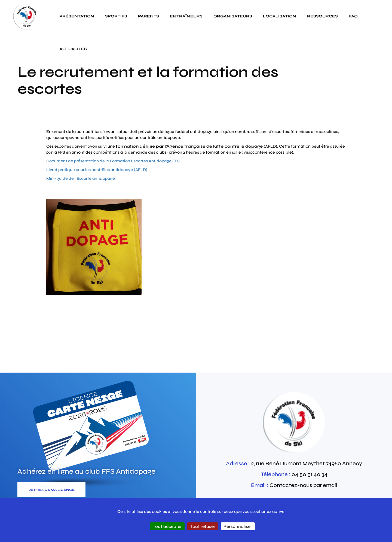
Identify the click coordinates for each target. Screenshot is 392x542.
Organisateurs (233, 16)
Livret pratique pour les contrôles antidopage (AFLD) (97, 170)
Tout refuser (203, 526)
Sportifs (116, 16)
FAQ (353, 16)
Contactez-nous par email (303, 485)
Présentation (77, 16)
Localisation (280, 16)
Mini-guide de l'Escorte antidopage (81, 178)
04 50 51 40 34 (310, 474)
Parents (148, 16)
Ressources (322, 16)
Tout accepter (167, 526)
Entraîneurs (186, 16)
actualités (73, 49)
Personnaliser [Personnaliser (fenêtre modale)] (238, 526)
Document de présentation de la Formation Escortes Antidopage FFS (113, 161)
